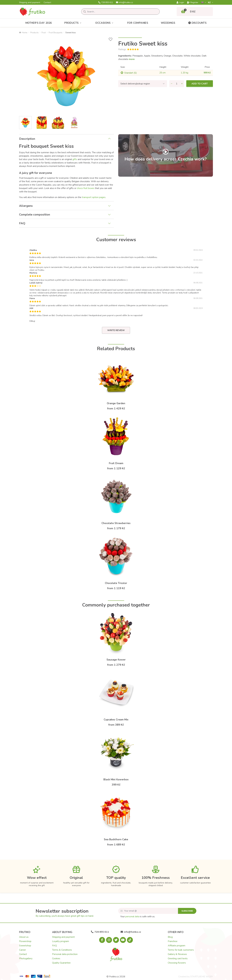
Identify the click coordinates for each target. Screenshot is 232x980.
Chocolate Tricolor (116, 583)
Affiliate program (177, 946)
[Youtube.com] (123, 940)
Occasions (105, 23)
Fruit (44, 33)
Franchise (173, 941)
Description (27, 139)
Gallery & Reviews (177, 954)
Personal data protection (65, 954)
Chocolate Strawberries (116, 523)
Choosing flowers (177, 963)
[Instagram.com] (109, 940)
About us (24, 937)
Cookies (56, 958)
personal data (132, 917)
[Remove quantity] (171, 84)
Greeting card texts (178, 958)
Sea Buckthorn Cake (116, 839)
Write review (116, 330)
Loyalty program (61, 941)
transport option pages (94, 197)
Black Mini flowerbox (116, 780)
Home (23, 33)
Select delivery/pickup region (135, 84)
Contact (47, 3)
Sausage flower (116, 660)
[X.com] (116, 940)
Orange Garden (116, 403)
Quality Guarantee (61, 963)
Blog (170, 937)
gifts (75, 159)
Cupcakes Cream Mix (116, 720)
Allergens (26, 206)
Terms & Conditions (62, 950)
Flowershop (25, 941)
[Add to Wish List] (111, 39)
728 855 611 (106, 3)
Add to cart (200, 84)
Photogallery (26, 958)
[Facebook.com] (102, 940)
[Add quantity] (182, 84)
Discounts (197, 23)
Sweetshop (25, 946)
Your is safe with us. (138, 917)
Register (193, 3)
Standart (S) (130, 73)
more (132, 59)
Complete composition (35, 215)
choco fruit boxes (86, 188)
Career (22, 950)
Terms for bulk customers (181, 950)
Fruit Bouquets (56, 33)
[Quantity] (177, 84)
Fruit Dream (116, 463)
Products (74, 23)
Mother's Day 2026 (39, 23)
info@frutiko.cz (124, 3)
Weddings (168, 23)
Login (180, 3)
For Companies (138, 23)
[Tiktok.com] (130, 940)
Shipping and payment (30, 3)
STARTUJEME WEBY (202, 977)
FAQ (22, 223)
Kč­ (210, 2)
